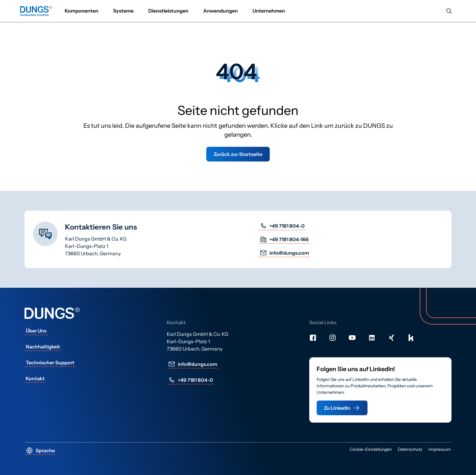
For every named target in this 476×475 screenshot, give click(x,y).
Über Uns (36, 331)
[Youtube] (352, 338)
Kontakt (35, 378)
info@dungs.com (284, 253)
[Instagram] (333, 338)
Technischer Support (50, 363)
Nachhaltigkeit (43, 347)
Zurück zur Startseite (238, 154)
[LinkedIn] (372, 338)
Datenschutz (410, 449)
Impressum (440, 449)
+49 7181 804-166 (284, 239)
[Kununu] (411, 338)
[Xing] (391, 338)
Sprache (40, 450)
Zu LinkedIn (342, 408)
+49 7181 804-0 (282, 226)
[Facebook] (313, 338)
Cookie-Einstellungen (371, 449)
